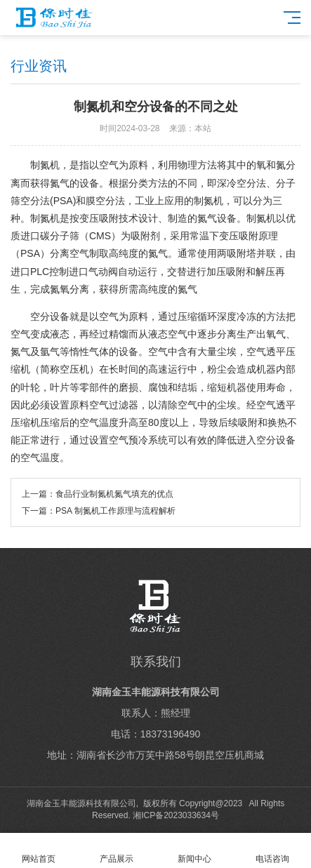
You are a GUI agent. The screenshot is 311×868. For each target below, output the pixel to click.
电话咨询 (272, 851)
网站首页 (39, 851)
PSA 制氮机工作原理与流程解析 (115, 511)
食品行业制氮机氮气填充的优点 (114, 494)
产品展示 (117, 851)
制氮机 (45, 165)
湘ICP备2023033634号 (176, 815)
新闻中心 (195, 851)
